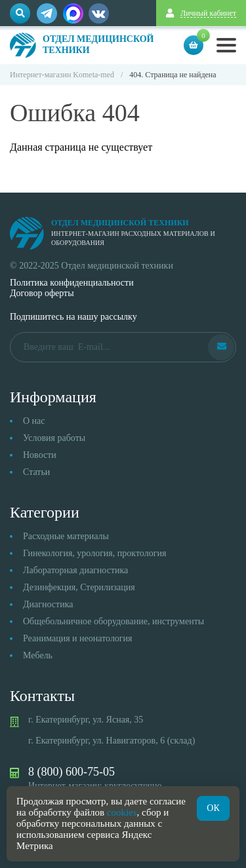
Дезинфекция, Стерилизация (79, 587)
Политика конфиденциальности (72, 283)
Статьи (36, 472)
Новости (40, 455)
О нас (34, 421)
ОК (213, 808)
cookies (122, 812)
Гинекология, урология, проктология (94, 553)
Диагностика (48, 604)
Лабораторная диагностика (75, 570)
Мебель (38, 655)
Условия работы (54, 438)
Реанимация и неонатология (78, 638)
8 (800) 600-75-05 (72, 772)
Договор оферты (42, 293)
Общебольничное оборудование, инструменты (113, 621)
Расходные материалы (66, 536)
